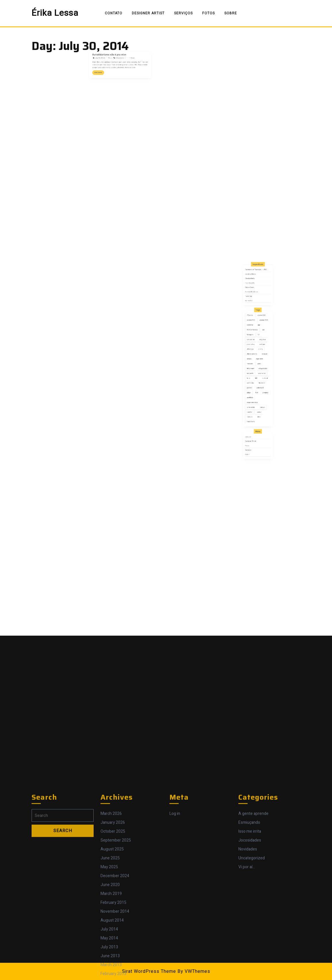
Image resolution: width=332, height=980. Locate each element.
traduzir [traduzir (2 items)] (258, 395)
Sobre (231, 13)
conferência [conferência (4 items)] (254, 361)
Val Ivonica (254, 342)
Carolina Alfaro (254, 330)
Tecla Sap (254, 340)
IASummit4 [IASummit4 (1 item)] (254, 374)
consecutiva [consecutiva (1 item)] (254, 363)
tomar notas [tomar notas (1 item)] (254, 393)
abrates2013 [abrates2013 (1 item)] (255, 351)
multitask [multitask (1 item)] (261, 379)
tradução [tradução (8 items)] (254, 397)
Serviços (183, 13)
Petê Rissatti (254, 334)
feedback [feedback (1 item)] (254, 372)
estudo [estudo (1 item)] (254, 370)
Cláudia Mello (254, 332)
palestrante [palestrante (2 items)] (259, 384)
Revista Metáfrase (255, 338)
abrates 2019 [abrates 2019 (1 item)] (261, 351)
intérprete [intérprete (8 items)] (254, 377)
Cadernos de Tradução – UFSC (257, 328)
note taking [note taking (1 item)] (254, 381)
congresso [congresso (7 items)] (260, 361)
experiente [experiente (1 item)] (259, 370)
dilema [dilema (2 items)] (259, 365)
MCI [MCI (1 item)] (257, 379)
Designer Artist (148, 13)
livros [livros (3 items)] (253, 379)
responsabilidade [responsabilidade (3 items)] (255, 390)
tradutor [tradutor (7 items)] (254, 395)
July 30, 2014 (110, 52)
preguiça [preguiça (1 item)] (261, 386)
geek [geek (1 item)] (258, 372)
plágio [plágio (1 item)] (254, 386)
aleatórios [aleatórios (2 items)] (254, 354)
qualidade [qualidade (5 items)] (254, 388)
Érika (115, 52)
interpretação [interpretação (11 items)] (260, 374)
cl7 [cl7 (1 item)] (258, 358)
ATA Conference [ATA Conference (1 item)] (255, 356)
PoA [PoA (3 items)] (257, 386)
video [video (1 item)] (258, 397)
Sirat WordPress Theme (149, 971)
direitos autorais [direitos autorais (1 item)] (255, 367)
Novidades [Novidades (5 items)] (260, 381)
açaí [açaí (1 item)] (260, 356)
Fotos (209, 13)
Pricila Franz (254, 336)
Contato (114, 13)
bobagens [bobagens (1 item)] (254, 358)
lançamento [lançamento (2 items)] (260, 377)
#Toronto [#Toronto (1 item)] (254, 349)
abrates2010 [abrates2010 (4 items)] (259, 349)
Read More (110, 59)
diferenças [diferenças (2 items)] (254, 365)
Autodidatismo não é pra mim (115, 50)
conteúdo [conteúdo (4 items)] (260, 363)
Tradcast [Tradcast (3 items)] (260, 393)
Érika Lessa (55, 13)
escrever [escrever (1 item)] (261, 367)
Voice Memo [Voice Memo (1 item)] (255, 400)
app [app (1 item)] (258, 354)
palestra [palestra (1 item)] (254, 384)
